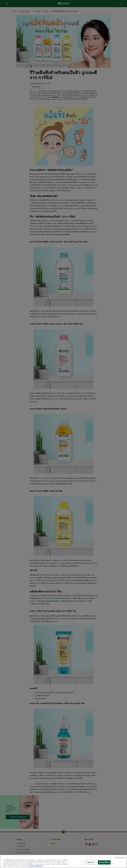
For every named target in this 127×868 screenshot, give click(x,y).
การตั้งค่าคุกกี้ (90, 862)
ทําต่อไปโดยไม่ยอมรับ (120, 857)
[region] (63, 861)
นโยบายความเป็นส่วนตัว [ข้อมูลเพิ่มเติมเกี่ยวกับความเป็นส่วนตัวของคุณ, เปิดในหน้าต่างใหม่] (35, 866)
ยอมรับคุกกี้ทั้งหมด (104, 862)
